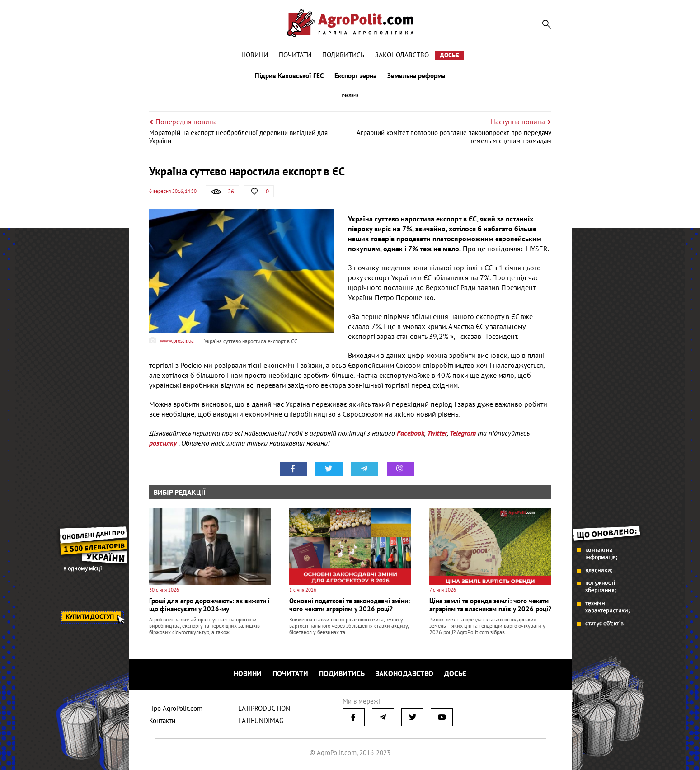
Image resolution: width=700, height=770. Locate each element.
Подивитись (343, 55)
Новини (255, 55)
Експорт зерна (355, 76)
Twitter (437, 433)
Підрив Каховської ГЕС (289, 76)
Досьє (449, 55)
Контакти (162, 721)
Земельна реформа (416, 76)
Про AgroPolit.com (176, 708)
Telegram (463, 433)
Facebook (411, 433)
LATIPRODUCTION (264, 708)
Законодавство (402, 55)
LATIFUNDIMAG (261, 721)
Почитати (295, 55)
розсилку (164, 443)
